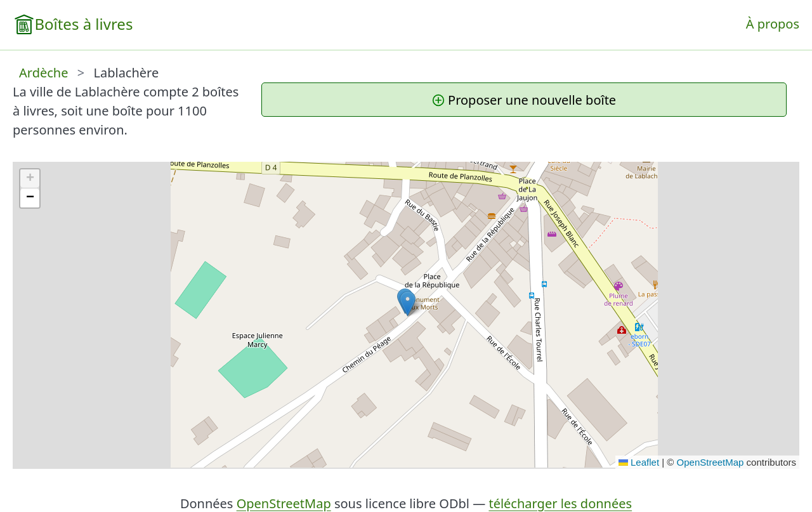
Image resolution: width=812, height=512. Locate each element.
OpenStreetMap (710, 462)
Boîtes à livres (83, 24)
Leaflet (639, 462)
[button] (408, 304)
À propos (773, 24)
